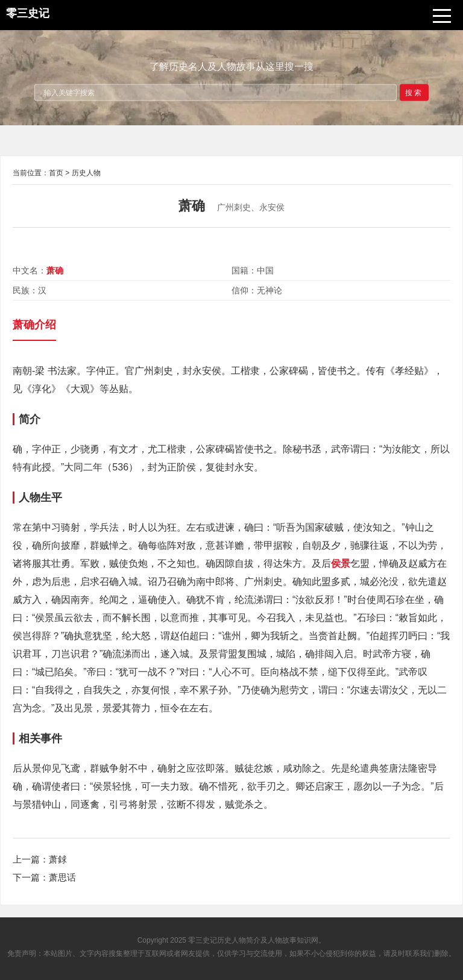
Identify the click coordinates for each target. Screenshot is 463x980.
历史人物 (86, 173)
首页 (56, 173)
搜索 (414, 92)
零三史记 (203, 940)
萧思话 (62, 877)
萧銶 (58, 859)
